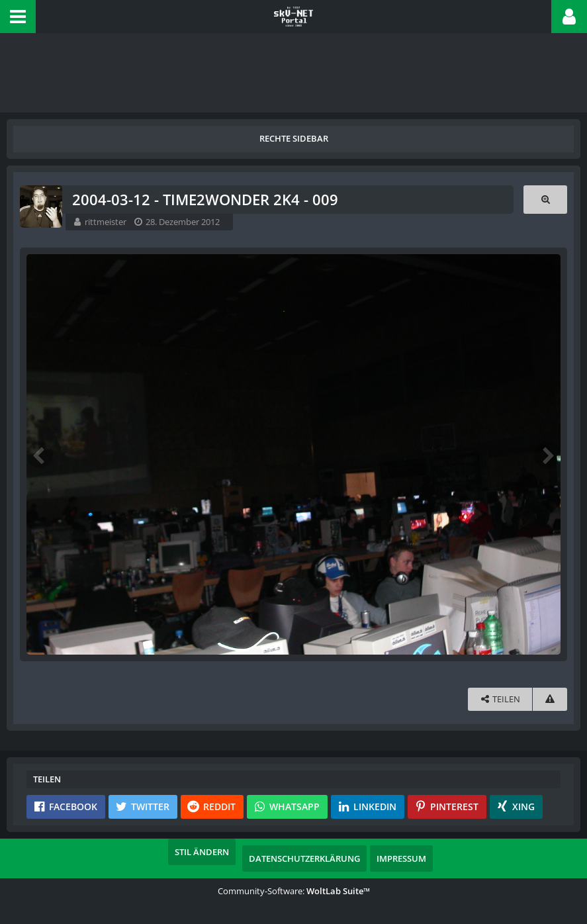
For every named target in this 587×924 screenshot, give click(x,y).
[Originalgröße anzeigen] (545, 200)
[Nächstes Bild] (547, 455)
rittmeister (106, 222)
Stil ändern (202, 852)
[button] (18, 17)
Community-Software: (294, 891)
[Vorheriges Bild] (40, 455)
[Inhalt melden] (550, 699)
